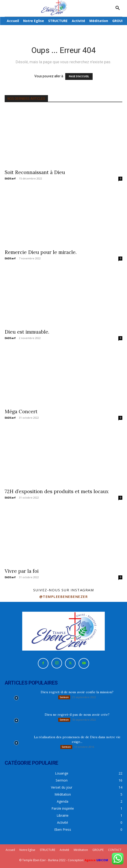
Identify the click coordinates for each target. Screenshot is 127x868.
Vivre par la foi (22, 571)
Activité (64, 850)
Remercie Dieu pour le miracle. (41, 252)
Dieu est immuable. (27, 332)
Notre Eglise (27, 850)
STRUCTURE (47, 850)
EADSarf (10, 178)
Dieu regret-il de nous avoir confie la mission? (77, 692)
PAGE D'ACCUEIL (79, 76)
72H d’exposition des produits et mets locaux (57, 491)
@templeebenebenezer (64, 596)
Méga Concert (21, 412)
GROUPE (98, 850)
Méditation (81, 850)
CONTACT (115, 850)
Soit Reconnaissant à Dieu (35, 172)
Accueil (10, 850)
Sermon (64, 697)
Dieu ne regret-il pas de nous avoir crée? (77, 715)
